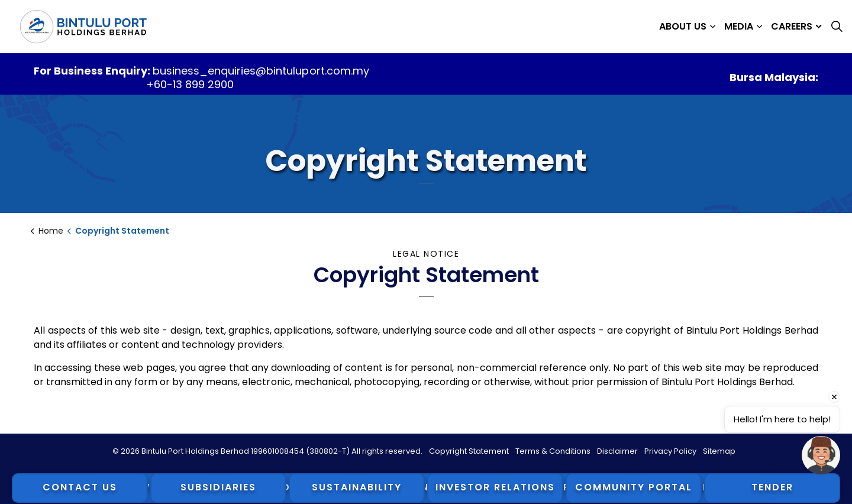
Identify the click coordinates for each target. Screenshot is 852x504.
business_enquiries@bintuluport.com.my (261, 71)
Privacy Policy (670, 451)
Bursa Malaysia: (774, 77)
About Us (683, 26)
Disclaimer (617, 451)
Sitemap (719, 451)
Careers (792, 26)
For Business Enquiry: (93, 71)
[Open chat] (821, 455)
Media (739, 26)
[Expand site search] (837, 27)
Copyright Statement (469, 451)
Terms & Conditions (553, 451)
